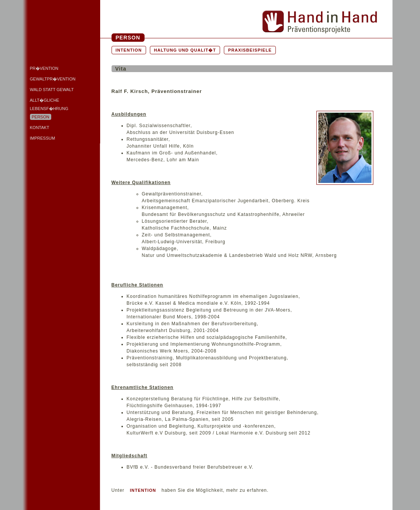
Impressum (43, 138)
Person (41, 117)
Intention (129, 50)
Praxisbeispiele (250, 50)
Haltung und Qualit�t (185, 50)
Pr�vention (44, 68)
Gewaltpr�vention (53, 79)
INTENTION (143, 490)
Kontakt (40, 127)
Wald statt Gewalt (52, 90)
